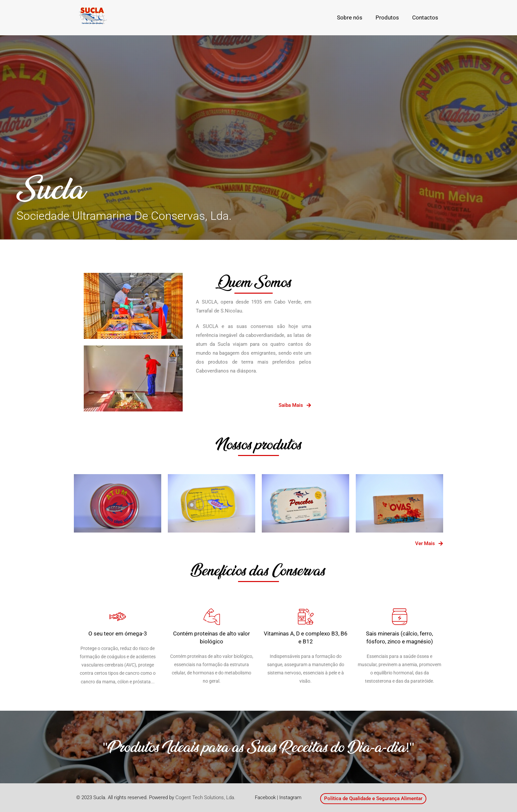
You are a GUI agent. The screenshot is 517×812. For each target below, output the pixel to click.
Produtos (387, 17)
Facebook (265, 797)
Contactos (425, 17)
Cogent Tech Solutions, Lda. (205, 797)
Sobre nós (350, 17)
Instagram (290, 797)
